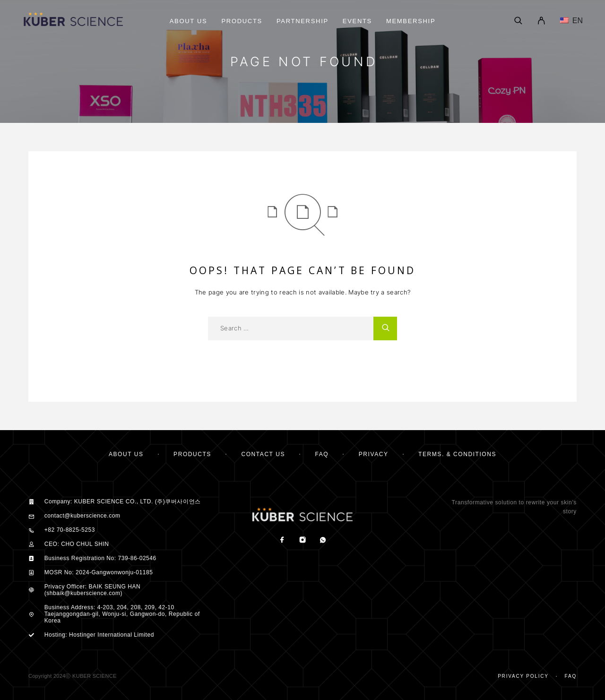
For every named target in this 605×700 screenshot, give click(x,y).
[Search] (518, 21)
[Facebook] (282, 541)
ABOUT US (126, 454)
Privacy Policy (523, 676)
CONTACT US (263, 454)
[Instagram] (302, 541)
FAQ (322, 454)
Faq (571, 676)
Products (242, 21)
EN (571, 21)
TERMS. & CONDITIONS (457, 454)
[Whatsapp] (323, 541)
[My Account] (541, 21)
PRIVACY (374, 454)
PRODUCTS (192, 454)
